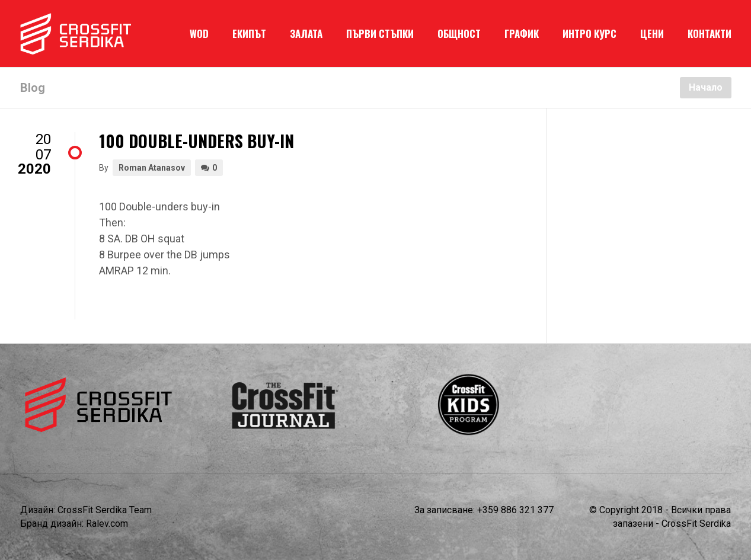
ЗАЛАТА (306, 33)
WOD (199, 33)
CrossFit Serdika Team (105, 510)
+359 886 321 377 (515, 510)
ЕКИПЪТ (249, 33)
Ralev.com (107, 524)
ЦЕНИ (652, 33)
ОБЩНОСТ (459, 33)
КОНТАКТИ (710, 33)
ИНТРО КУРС (589, 33)
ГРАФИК (522, 33)
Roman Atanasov (152, 168)
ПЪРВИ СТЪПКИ (380, 33)
